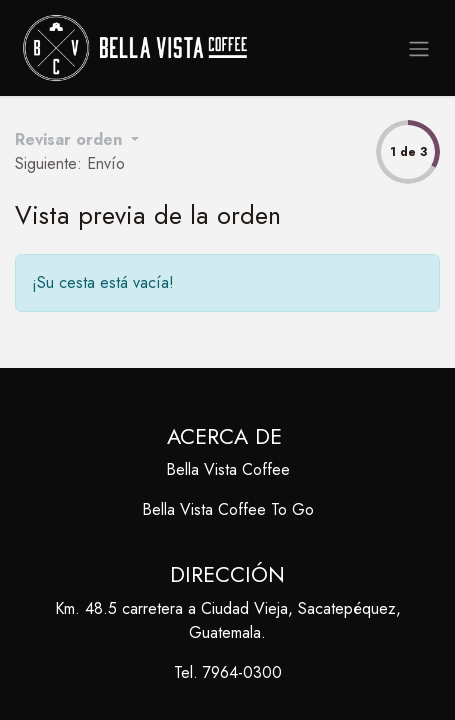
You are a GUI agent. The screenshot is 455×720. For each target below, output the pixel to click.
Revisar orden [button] (71, 139)
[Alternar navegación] (419, 47)
